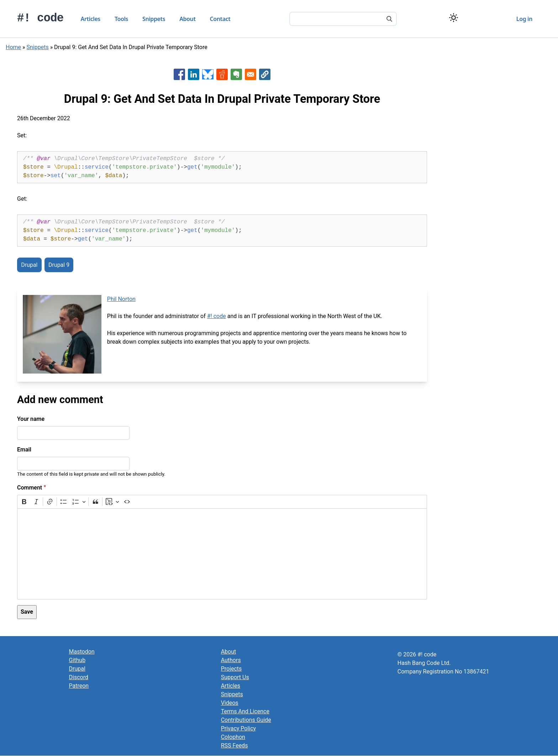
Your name (31, 419)
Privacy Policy (239, 728)
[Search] (389, 20)
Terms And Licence (245, 711)
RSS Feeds (235, 746)
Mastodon (82, 652)
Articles (91, 19)
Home (13, 47)
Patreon (79, 686)
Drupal (29, 265)
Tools (121, 19)
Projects (231, 669)
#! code (40, 18)
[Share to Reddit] (222, 74)
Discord (79, 677)
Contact (220, 19)
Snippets (154, 19)
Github (77, 660)
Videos (230, 703)
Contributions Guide (246, 720)
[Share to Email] (251, 74)
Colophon (233, 737)
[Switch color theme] (454, 18)
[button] (265, 74)
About (187, 19)
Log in (524, 19)
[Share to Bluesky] (208, 74)
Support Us (235, 677)
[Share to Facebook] (179, 74)
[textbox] (222, 554)
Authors (231, 660)
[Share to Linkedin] (194, 74)
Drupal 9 (59, 265)
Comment (30, 488)
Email (24, 450)
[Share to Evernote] (236, 74)
